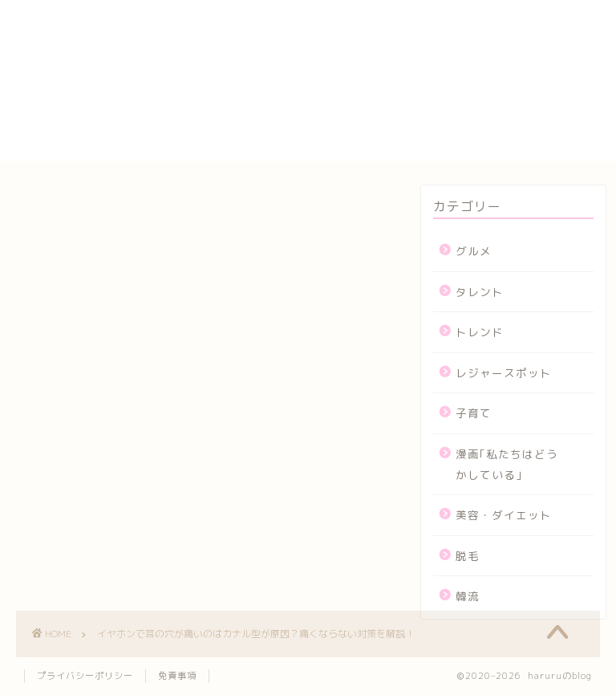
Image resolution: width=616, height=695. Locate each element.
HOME (359, 8)
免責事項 (177, 676)
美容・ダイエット (504, 515)
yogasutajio (379, 24)
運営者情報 (373, 152)
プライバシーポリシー (407, 96)
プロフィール (380, 115)
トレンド (480, 332)
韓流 (468, 596)
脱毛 (468, 556)
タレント (480, 292)
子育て (474, 413)
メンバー (367, 133)
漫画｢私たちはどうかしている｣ (507, 464)
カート (360, 59)
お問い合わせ (380, 41)
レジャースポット (504, 373)
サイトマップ (380, 78)
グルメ (474, 251)
